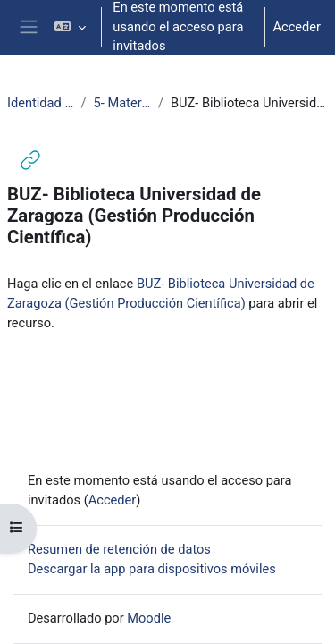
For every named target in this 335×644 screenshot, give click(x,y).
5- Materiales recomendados (122, 103)
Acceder (297, 27)
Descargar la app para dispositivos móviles (152, 569)
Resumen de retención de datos (119, 549)
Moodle (149, 618)
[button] (70, 27)
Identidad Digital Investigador (41, 103)
